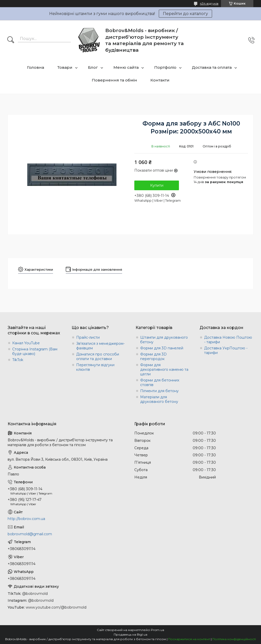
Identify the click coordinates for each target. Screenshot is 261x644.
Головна (36, 67)
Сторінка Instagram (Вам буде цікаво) (35, 351)
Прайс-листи (88, 337)
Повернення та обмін (114, 80)
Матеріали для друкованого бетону (159, 399)
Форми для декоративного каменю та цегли (164, 369)
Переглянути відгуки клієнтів (95, 367)
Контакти (160, 80)
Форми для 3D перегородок (153, 357)
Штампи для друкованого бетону (164, 340)
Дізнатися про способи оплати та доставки (98, 357)
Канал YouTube (26, 343)
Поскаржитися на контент (189, 639)
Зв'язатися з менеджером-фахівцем (100, 346)
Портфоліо (165, 67)
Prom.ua (158, 630)
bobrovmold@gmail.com (30, 534)
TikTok (18, 360)
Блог (93, 67)
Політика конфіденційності (234, 639)
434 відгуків (209, 3)
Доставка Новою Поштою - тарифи (228, 340)
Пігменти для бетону (159, 391)
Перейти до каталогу (185, 14)
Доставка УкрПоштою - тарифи (226, 350)
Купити (157, 185)
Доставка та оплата (212, 67)
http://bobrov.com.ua (26, 519)
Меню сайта (126, 67)
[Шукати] (11, 40)
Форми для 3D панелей (162, 348)
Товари (65, 67)
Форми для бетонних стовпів (160, 382)
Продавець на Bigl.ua (130, 634)
